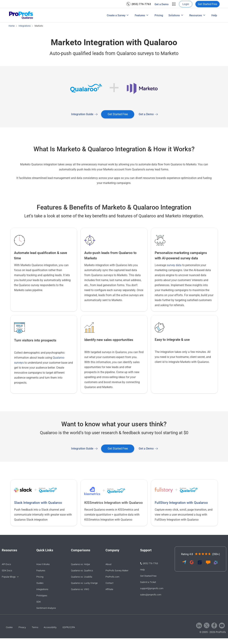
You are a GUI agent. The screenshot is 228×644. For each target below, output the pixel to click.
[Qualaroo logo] (21, 15)
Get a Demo (162, 4)
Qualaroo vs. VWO (80, 589)
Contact (109, 583)
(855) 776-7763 (141, 4)
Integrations (42, 589)
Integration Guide (82, 114)
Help (214, 15)
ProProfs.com (112, 577)
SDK (39, 602)
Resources (196, 15)
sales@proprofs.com (151, 595)
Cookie (9, 627)
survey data (174, 265)
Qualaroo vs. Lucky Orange (84, 583)
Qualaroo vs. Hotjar (80, 564)
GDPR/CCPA (69, 627)
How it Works (43, 564)
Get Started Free (207, 4)
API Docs (6, 564)
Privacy (22, 627)
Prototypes (42, 596)
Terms (35, 627)
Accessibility (50, 627)
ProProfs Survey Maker (117, 571)
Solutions (174, 15)
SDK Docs (7, 571)
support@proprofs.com (152, 588)
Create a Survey (116, 15)
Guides (40, 583)
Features (140, 15)
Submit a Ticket (148, 582)
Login (186, 4)
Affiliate (109, 589)
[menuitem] (139, 4)
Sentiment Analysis (46, 608)
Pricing (159, 15)
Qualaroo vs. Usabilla (82, 577)
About (108, 564)
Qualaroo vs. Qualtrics (82, 571)
